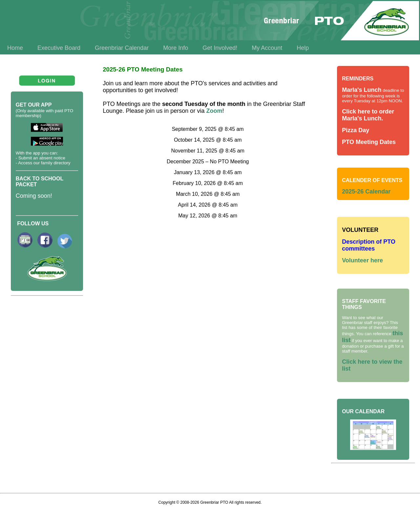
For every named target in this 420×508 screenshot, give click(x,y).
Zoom (214, 111)
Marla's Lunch (362, 90)
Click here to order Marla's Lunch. (368, 115)
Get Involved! (220, 48)
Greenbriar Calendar (122, 48)
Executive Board (59, 48)
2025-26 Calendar (366, 192)
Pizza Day (356, 130)
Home (15, 48)
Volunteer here (362, 260)
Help (303, 48)
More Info (176, 48)
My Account (267, 48)
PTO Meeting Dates (369, 142)
